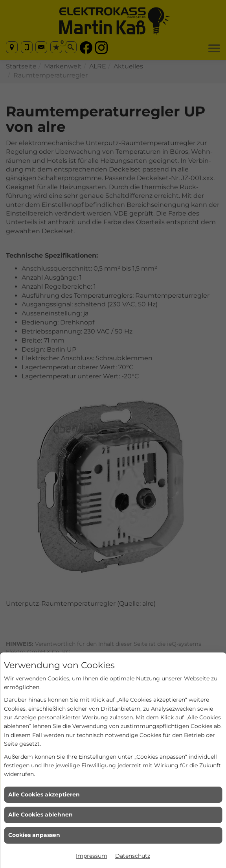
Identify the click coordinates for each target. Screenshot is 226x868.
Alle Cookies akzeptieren (44, 794)
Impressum (92, 856)
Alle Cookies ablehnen (40, 815)
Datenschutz (133, 856)
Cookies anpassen (34, 835)
